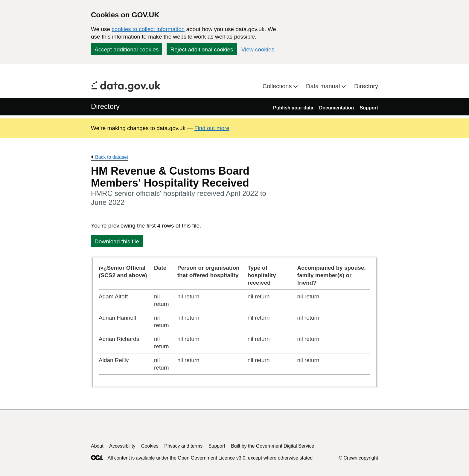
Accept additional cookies (127, 49)
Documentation (336, 108)
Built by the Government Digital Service (272, 446)
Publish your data (293, 108)
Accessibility (122, 446)
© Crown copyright (358, 458)
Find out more (212, 128)
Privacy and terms (183, 446)
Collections (278, 86)
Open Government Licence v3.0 (211, 458)
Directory (366, 86)
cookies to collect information (148, 29)
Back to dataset (112, 157)
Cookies (150, 446)
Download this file (117, 241)
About (97, 446)
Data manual (324, 86)
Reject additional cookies (202, 49)
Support (369, 108)
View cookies (258, 49)
